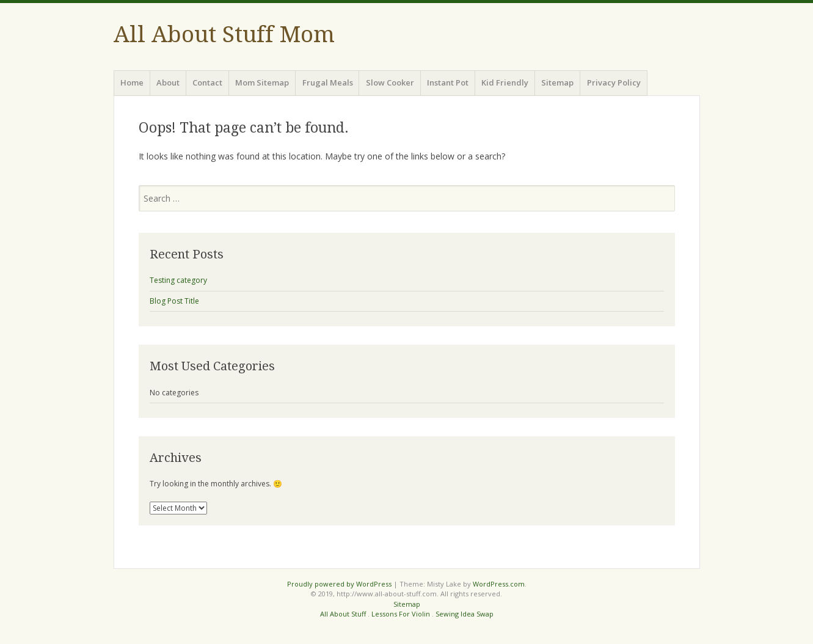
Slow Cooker (390, 82)
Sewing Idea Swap (465, 614)
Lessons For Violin (401, 614)
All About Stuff (343, 614)
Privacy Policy (614, 82)
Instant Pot (448, 82)
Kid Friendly (505, 82)
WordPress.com (499, 584)
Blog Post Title (174, 301)
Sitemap (557, 82)
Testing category (178, 280)
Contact (207, 82)
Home (132, 82)
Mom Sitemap (262, 82)
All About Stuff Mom (224, 35)
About (168, 82)
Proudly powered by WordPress (339, 584)
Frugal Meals (328, 82)
